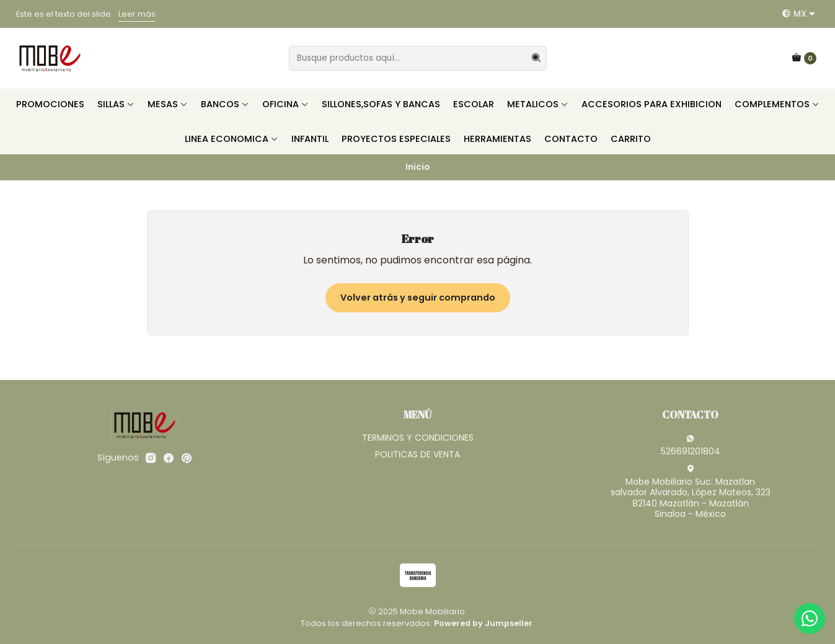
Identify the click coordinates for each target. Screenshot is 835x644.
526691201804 (691, 446)
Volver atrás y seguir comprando (418, 298)
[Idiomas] (799, 14)
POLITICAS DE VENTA (417, 454)
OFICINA (285, 104)
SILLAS (116, 104)
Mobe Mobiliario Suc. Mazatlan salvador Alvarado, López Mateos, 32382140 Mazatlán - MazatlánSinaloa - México (691, 492)
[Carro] (804, 58)
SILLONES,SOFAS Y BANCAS (381, 104)
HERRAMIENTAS (497, 139)
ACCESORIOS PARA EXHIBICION (652, 104)
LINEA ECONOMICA (232, 139)
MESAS (168, 104)
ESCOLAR (474, 104)
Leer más (137, 14)
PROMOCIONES (50, 104)
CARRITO (631, 139)
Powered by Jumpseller (483, 623)
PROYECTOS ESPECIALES (396, 139)
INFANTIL (310, 139)
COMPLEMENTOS (777, 104)
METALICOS (538, 104)
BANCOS (225, 104)
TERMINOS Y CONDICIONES (418, 438)
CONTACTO (571, 139)
